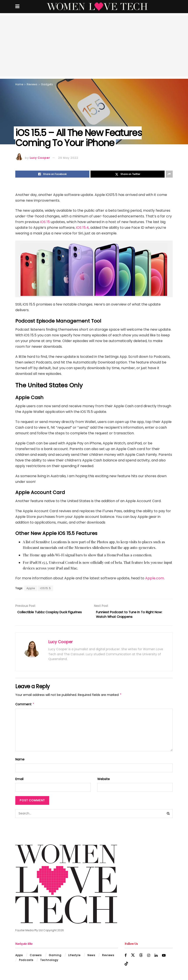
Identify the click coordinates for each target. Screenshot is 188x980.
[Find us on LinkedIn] (157, 957)
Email (19, 780)
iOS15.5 (45, 588)
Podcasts (26, 962)
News (91, 956)
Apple (31, 588)
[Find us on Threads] (141, 957)
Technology (49, 962)
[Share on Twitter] (128, 174)
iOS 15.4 (82, 228)
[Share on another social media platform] (169, 174)
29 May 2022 (68, 158)
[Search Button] (168, 815)
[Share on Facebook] (52, 174)
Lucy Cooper (40, 158)
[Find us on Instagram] (149, 957)
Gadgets (47, 84)
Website (104, 780)
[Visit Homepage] (97, 7)
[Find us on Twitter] (133, 957)
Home (19, 84)
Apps (19, 956)
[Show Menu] (17, 7)
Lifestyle (74, 956)
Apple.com (155, 578)
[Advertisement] (94, 46)
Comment (25, 706)
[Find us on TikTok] (126, 965)
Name (20, 761)
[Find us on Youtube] (165, 957)
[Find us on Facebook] (126, 957)
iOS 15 (45, 222)
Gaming (55, 956)
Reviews (32, 84)
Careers (36, 956)
